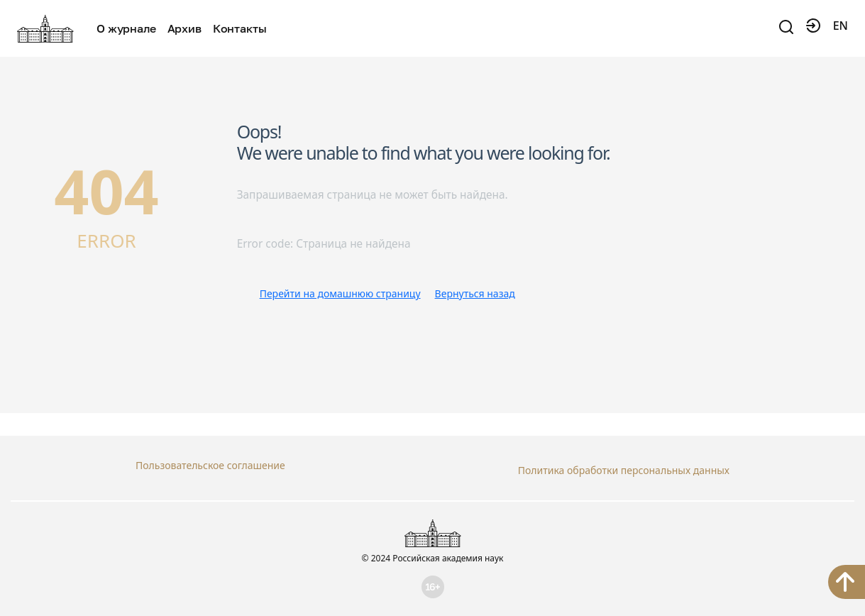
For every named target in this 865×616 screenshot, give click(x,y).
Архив (184, 28)
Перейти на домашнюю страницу (340, 293)
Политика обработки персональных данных (624, 465)
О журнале (126, 28)
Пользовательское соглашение (210, 465)
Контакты (240, 28)
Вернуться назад (475, 293)
